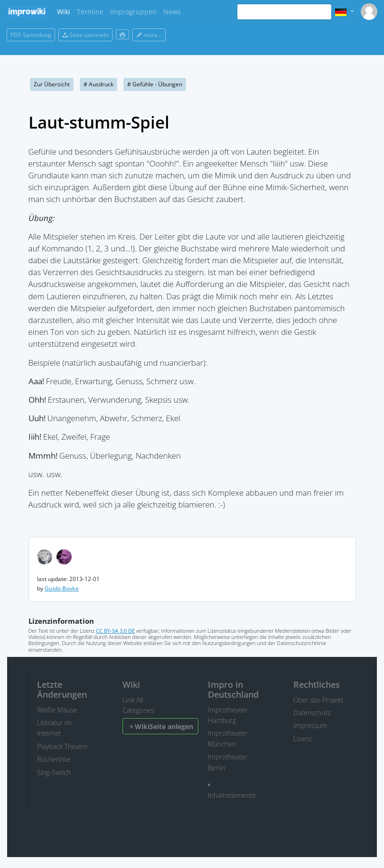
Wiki (64, 12)
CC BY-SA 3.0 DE (115, 631)
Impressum (310, 725)
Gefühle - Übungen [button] (155, 84)
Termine (90, 12)
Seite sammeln (85, 35)
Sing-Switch (54, 772)
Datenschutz (312, 713)
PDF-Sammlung (31, 35)
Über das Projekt (318, 700)
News (172, 12)
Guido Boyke (62, 588)
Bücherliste (54, 759)
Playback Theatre (62, 746)
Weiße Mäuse (57, 710)
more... (149, 35)
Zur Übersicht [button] (52, 84)
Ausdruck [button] (98, 84)
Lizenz (303, 739)
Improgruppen (133, 12)
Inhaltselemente (232, 795)
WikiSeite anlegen (161, 726)
